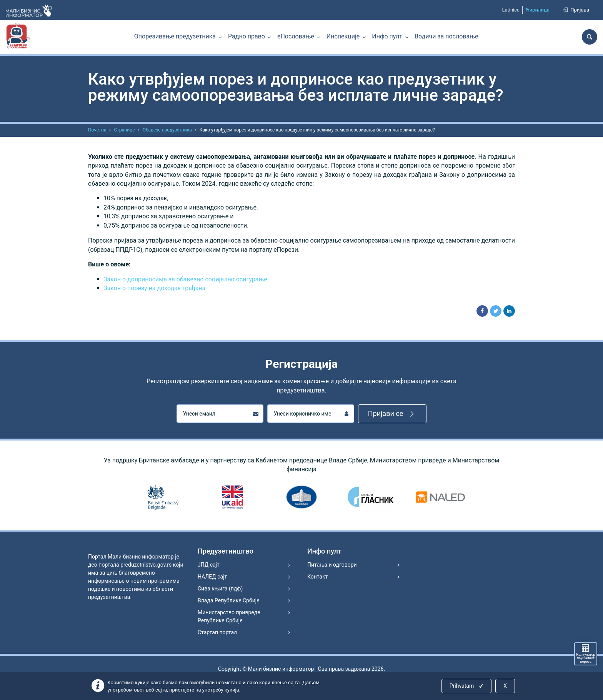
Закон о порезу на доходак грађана (154, 288)
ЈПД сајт (209, 565)
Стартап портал (217, 632)
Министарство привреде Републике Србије (229, 616)
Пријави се (392, 414)
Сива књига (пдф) (220, 589)
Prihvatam (467, 686)
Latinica (511, 10)
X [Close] (505, 686)
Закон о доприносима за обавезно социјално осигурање (185, 279)
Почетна (97, 130)
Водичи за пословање (446, 36)
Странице (124, 130)
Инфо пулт (387, 36)
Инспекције (343, 36)
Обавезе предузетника (167, 130)
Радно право (247, 36)
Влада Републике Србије (229, 600)
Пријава (576, 10)
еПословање (296, 36)
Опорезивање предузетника (175, 36)
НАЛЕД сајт (212, 577)
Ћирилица (537, 10)
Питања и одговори (332, 565)
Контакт (317, 577)
